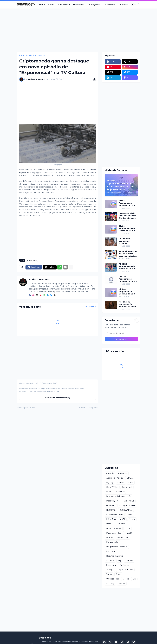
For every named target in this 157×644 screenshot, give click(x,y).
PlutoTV (110, 538)
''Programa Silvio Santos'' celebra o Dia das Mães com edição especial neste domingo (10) (128, 216)
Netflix (132, 519)
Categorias (95, 5)
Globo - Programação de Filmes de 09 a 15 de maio (127, 228)
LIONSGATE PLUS (115, 515)
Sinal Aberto (64, 5)
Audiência (123, 473)
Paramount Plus (113, 533)
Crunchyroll (127, 487)
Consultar (110, 5)
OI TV (127, 528)
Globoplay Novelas (127, 505)
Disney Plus (129, 501)
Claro (131, 482)
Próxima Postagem (88, 408)
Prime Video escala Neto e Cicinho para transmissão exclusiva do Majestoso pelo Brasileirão (128, 254)
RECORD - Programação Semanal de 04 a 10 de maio (128, 279)
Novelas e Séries (114, 528)
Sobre (51, 5)
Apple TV (110, 473)
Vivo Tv (122, 583)
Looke (130, 515)
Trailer (119, 574)
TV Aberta (124, 565)
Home (42, 5)
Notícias (110, 524)
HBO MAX (111, 510)
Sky (120, 561)
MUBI (122, 519)
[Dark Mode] (134, 5)
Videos (126, 579)
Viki (134, 579)
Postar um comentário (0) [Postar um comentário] (58, 398)
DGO (109, 492)
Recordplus (111, 551)
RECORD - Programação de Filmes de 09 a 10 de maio (127, 266)
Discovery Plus (113, 501)
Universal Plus (112, 579)
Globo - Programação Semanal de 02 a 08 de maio (127, 292)
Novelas (121, 524)
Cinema (121, 482)
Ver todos (90, 307)
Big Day (110, 482)
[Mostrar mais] (71, 267)
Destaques (79, 5)
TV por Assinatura (125, 570)
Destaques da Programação (119, 496)
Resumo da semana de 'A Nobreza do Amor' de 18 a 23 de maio (128, 304)
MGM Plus (111, 519)
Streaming (111, 565)
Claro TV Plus (112, 487)
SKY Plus (110, 561)
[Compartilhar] (94, 79)
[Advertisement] (78, 30)
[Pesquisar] (138, 5)
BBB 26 (130, 478)
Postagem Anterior (27, 408)
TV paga (110, 570)
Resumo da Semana (115, 556)
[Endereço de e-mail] (121, 333)
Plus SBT (129, 533)
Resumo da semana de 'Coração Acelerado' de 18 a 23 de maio (128, 241)
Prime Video (123, 538)
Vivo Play (110, 583)
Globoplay (111, 505)
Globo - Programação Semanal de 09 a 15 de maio (128, 203)
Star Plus (129, 561)
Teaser (109, 574)
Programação (39, 55)
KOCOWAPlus (126, 510)
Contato (124, 5)
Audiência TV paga (115, 478)
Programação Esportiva (117, 547)
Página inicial (25, 55)
